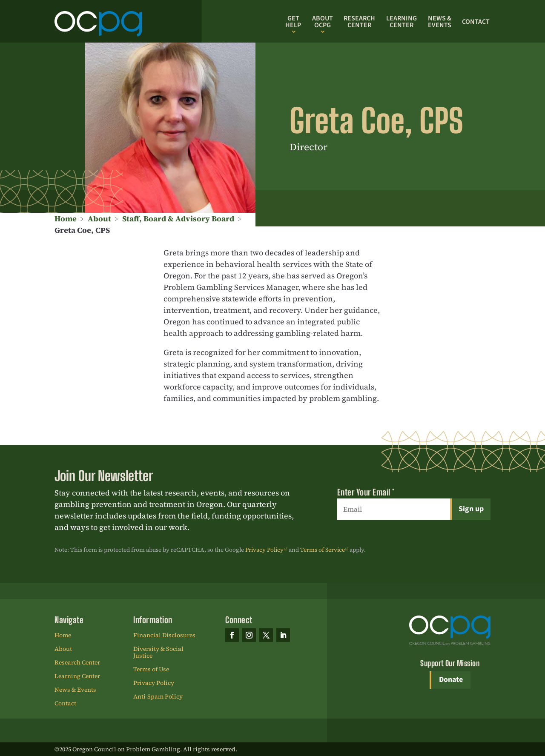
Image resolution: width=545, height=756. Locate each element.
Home (66, 219)
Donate (451, 680)
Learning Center (402, 22)
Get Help (293, 22)
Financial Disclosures (164, 636)
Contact (476, 22)
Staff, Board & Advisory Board (178, 219)
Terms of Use (151, 670)
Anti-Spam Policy (158, 697)
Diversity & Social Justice (158, 653)
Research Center (359, 22)
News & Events (440, 22)
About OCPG (323, 22)
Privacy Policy (264, 550)
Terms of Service (323, 550)
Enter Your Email (366, 492)
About (99, 219)
